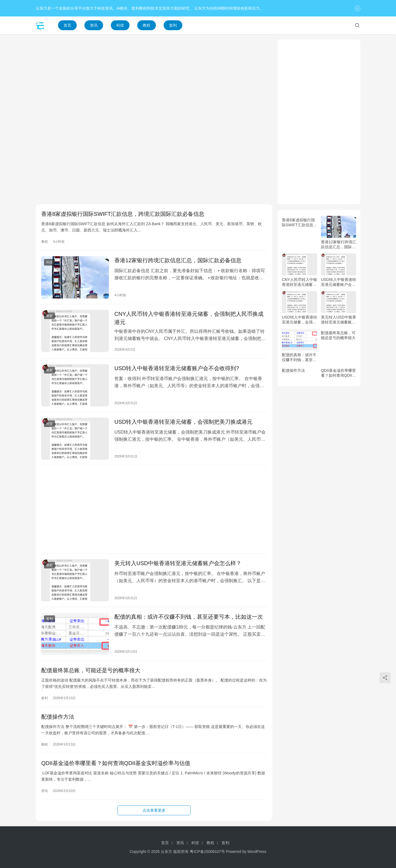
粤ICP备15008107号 (207, 852)
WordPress (257, 852)
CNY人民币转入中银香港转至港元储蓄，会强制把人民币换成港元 (189, 318)
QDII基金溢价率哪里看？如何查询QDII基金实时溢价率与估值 (116, 763)
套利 (173, 25)
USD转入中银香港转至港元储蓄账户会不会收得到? (177, 368)
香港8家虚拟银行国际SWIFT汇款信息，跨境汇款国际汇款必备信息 (123, 214)
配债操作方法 (58, 717)
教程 (147, 25)
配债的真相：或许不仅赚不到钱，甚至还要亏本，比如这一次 (189, 617)
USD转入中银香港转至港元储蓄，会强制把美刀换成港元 (183, 422)
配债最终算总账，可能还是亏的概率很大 (91, 670)
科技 (120, 25)
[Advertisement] (154, 78)
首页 (67, 25)
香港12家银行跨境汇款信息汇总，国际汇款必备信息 (178, 260)
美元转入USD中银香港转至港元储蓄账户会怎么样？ (178, 563)
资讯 (94, 25)
